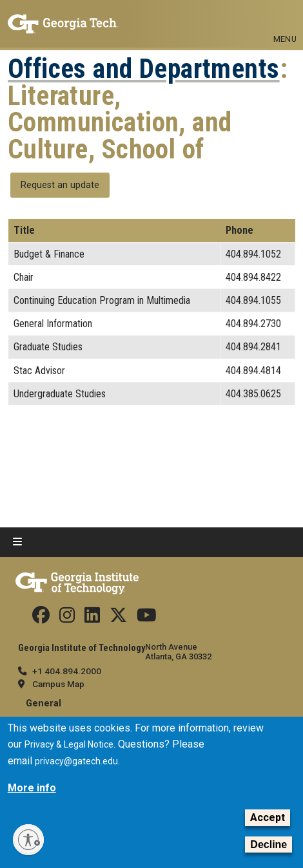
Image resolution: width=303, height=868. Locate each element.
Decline (269, 844)
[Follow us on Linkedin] (92, 618)
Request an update (60, 185)
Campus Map (58, 684)
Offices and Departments (144, 69)
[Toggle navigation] (285, 18)
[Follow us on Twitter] (118, 618)
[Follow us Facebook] (41, 618)
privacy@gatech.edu (76, 761)
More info (32, 788)
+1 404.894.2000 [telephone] (67, 671)
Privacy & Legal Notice (69, 744)
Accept (268, 817)
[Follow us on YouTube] (147, 618)
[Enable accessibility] (28, 840)
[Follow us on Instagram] (67, 618)
